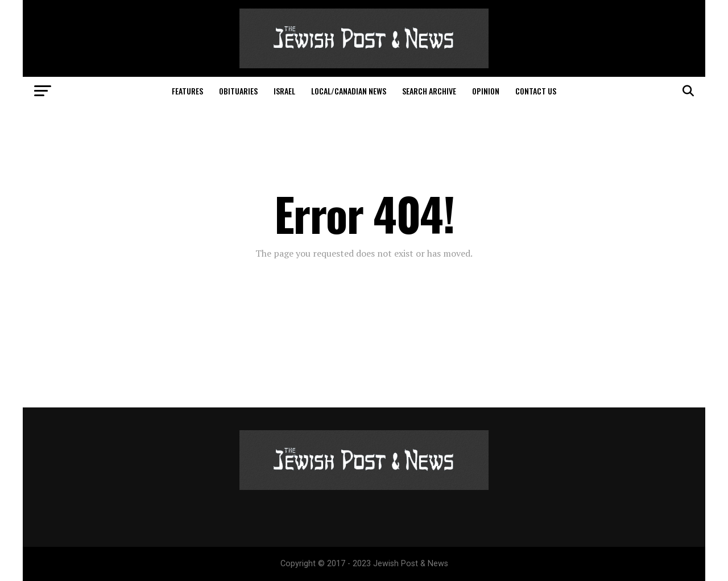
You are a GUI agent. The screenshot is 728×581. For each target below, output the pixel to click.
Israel (284, 91)
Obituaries (238, 91)
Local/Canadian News (349, 91)
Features (187, 91)
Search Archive (429, 91)
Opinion (486, 91)
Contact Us (536, 91)
